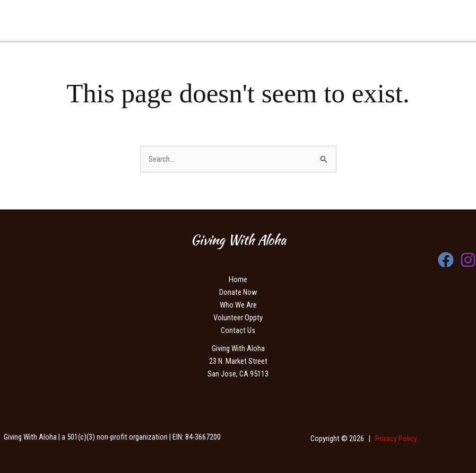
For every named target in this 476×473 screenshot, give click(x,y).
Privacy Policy (396, 439)
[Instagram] (468, 260)
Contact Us (238, 330)
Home (238, 279)
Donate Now (238, 292)
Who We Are (238, 305)
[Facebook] (446, 260)
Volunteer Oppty (238, 318)
